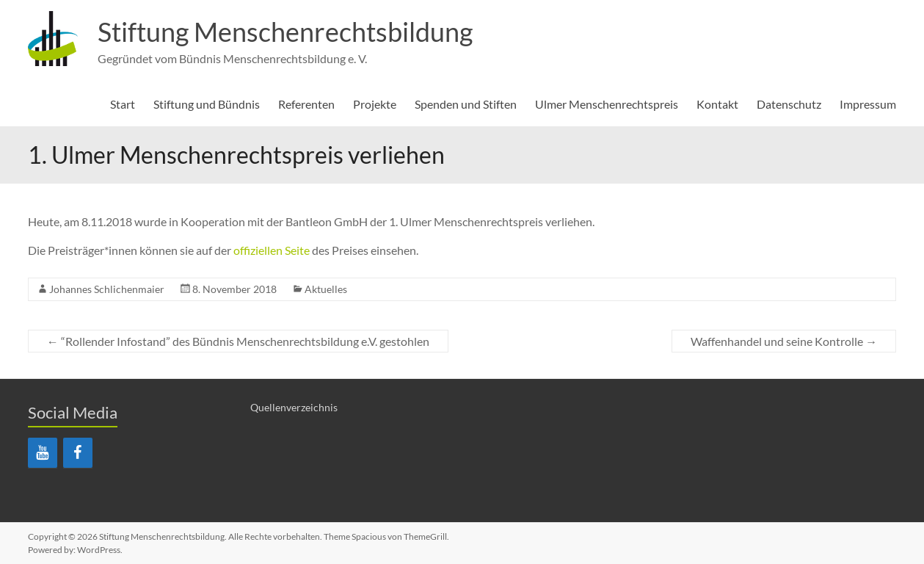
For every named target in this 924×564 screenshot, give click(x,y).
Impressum (868, 104)
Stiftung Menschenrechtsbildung (285, 32)
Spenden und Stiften (466, 104)
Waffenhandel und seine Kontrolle (784, 341)
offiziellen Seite (272, 250)
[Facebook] (78, 453)
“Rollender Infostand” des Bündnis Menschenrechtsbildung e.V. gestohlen (238, 341)
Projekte (375, 104)
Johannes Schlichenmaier (107, 289)
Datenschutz (789, 104)
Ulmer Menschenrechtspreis (607, 104)
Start (123, 104)
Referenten (306, 104)
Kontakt (717, 104)
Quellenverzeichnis (294, 407)
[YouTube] (43, 453)
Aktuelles (326, 289)
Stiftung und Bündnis (207, 104)
